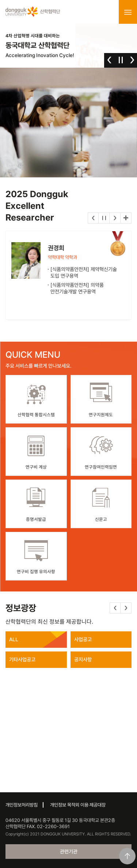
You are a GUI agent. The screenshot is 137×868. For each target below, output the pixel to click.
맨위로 (127, 856)
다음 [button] (132, 60)
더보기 (126, 218)
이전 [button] (109, 60)
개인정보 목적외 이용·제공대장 (78, 805)
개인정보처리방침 (22, 805)
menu (128, 12)
